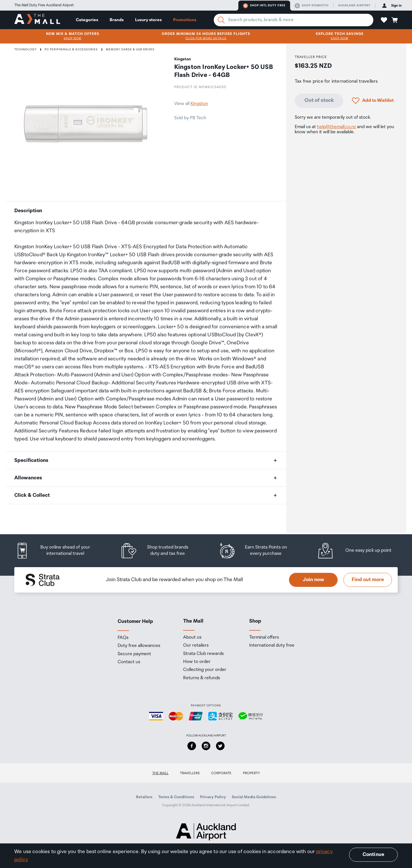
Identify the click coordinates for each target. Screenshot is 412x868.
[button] (384, 20)
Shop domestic (312, 6)
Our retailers (196, 645)
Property (251, 773)
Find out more (368, 580)
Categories (87, 20)
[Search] (221, 20)
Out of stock (319, 100)
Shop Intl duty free (264, 6)
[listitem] (59, 551)
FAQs (123, 638)
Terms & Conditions (176, 797)
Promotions (185, 20)
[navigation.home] (37, 20)
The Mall (160, 773)
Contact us (129, 662)
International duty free (272, 645)
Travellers (190, 773)
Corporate (221, 773)
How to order (197, 662)
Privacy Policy (213, 797)
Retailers (144, 797)
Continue (373, 855)
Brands (117, 20)
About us (192, 637)
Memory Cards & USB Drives (130, 49)
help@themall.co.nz (336, 127)
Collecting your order (205, 670)
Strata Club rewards (203, 654)
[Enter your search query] (294, 20)
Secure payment (134, 654)
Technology (25, 49)
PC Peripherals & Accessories (71, 49)
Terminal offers (264, 637)
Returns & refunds (202, 678)
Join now (313, 580)
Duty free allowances (139, 646)
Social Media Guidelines (254, 797)
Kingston (199, 104)
